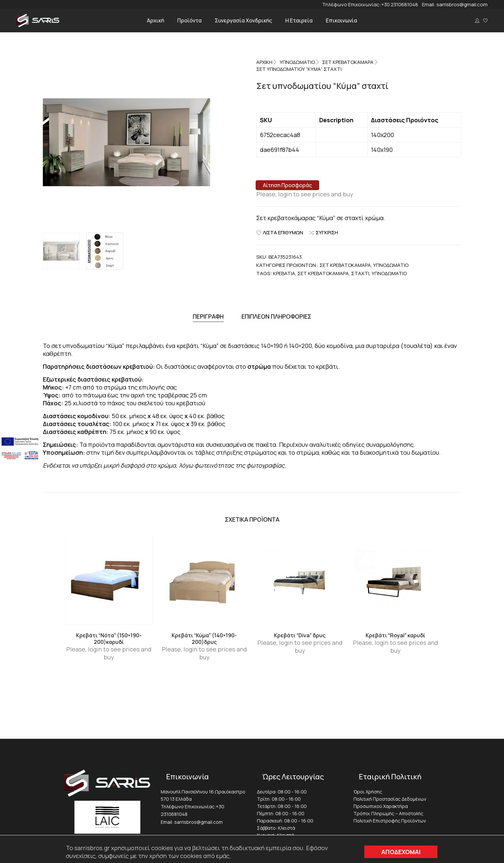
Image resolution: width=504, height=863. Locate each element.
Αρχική (264, 62)
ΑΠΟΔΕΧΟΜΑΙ (401, 852)
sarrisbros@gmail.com (462, 4)
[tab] (208, 316)
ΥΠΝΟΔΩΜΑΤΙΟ (297, 62)
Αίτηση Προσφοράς (287, 185)
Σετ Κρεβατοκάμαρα (348, 62)
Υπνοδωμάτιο (389, 273)
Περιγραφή (208, 315)
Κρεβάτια (284, 273)
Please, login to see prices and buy (305, 194)
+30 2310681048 (402, 4)
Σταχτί (360, 273)
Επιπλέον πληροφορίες (276, 315)
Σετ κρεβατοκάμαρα (323, 273)
